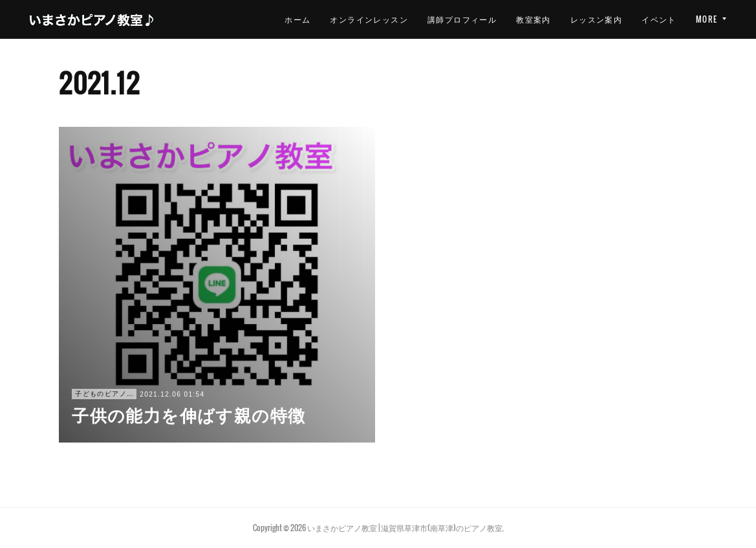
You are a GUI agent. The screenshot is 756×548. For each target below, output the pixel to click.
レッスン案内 (524, 19)
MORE (707, 19)
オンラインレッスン (298, 19)
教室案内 (462, 19)
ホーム (226, 19)
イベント (588, 19)
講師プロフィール (391, 19)
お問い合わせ (650, 19)
